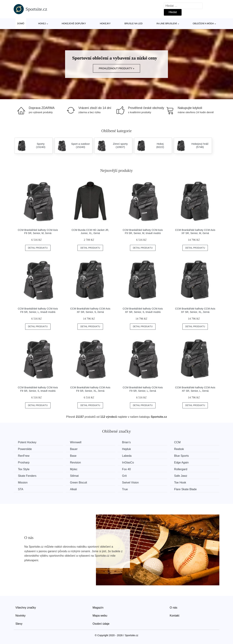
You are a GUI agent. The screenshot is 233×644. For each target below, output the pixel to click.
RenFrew (24, 456)
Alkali (74, 489)
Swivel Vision (132, 482)
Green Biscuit (79, 482)
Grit (126, 476)
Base (74, 456)
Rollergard (183, 469)
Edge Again (184, 462)
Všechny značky (26, 607)
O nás (174, 607)
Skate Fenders (27, 476)
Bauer (75, 449)
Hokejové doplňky (74, 23)
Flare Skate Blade (188, 489)
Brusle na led (134, 23)
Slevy (19, 623)
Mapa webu (100, 615)
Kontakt (174, 615)
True (126, 489)
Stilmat (75, 476)
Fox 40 (128, 469)
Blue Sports (184, 456)
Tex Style (24, 469)
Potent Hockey (27, 442)
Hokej (42, 23)
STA (21, 489)
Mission (23, 482)
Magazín (98, 607)
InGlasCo (130, 462)
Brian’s (128, 442)
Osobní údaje (101, 623)
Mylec (75, 469)
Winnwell (77, 442)
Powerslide (25, 449)
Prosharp (24, 462)
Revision (76, 462)
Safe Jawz (183, 476)
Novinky (20, 615)
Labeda (128, 456)
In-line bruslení (167, 23)
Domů (21, 23)
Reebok (181, 449)
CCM (180, 442)
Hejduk (128, 449)
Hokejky (105, 23)
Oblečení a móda (203, 23)
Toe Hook (182, 482)
